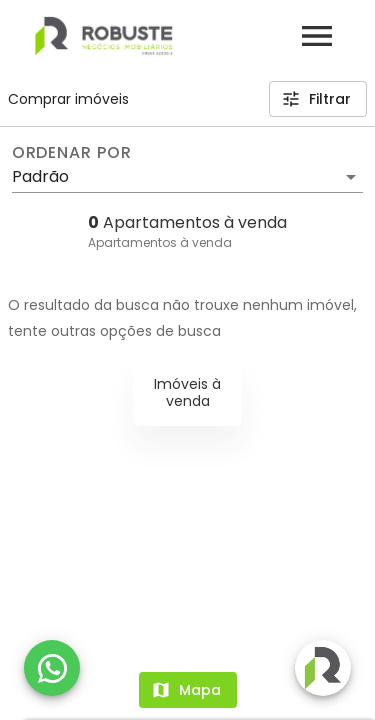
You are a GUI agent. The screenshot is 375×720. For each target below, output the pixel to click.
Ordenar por (72, 153)
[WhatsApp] (52, 668)
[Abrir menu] (317, 36)
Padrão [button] (40, 176)
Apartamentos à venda (160, 242)
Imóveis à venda (187, 392)
